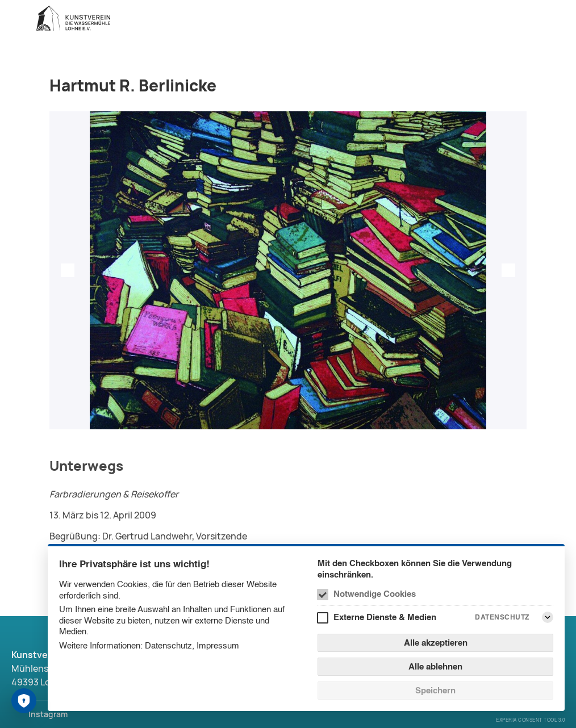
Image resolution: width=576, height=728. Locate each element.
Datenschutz (168, 645)
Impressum (218, 645)
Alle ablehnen (435, 666)
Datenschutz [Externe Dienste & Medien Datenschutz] (502, 617)
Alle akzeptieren (436, 643)
